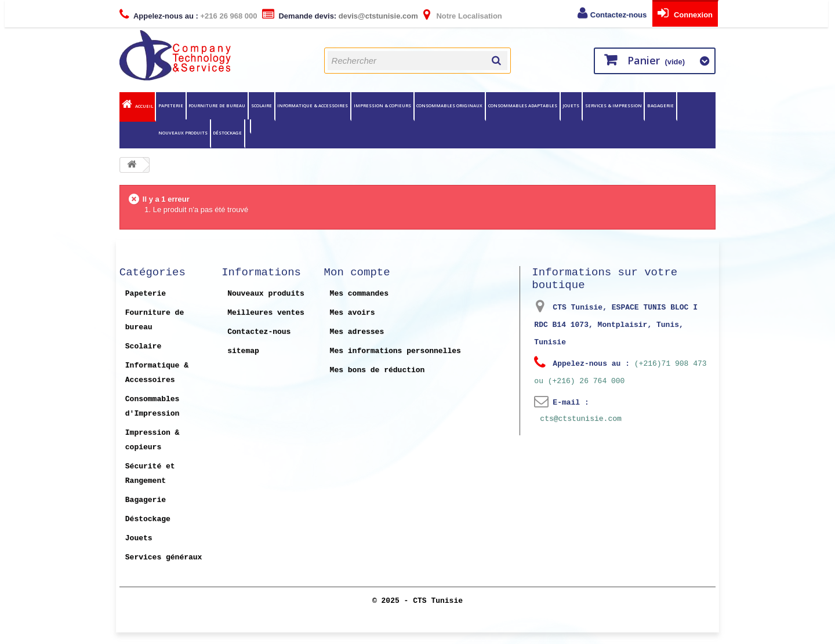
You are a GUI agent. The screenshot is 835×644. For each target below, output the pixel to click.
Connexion (692, 15)
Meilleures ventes (266, 312)
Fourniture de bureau (217, 105)
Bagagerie (660, 105)
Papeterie (171, 105)
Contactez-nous (619, 15)
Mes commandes (359, 293)
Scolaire (262, 105)
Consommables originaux (449, 105)
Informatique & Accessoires (313, 105)
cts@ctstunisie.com (580, 419)
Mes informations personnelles (395, 351)
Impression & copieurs (382, 105)
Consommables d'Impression (153, 406)
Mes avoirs (353, 312)
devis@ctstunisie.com (378, 16)
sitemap (243, 351)
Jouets (571, 105)
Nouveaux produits (266, 293)
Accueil (144, 106)
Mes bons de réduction (377, 370)
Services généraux (164, 557)
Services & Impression (613, 105)
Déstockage (227, 133)
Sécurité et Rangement (150, 473)
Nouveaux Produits (183, 133)
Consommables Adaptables (523, 105)
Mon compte (357, 272)
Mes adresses (357, 332)
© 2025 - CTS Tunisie (418, 601)
